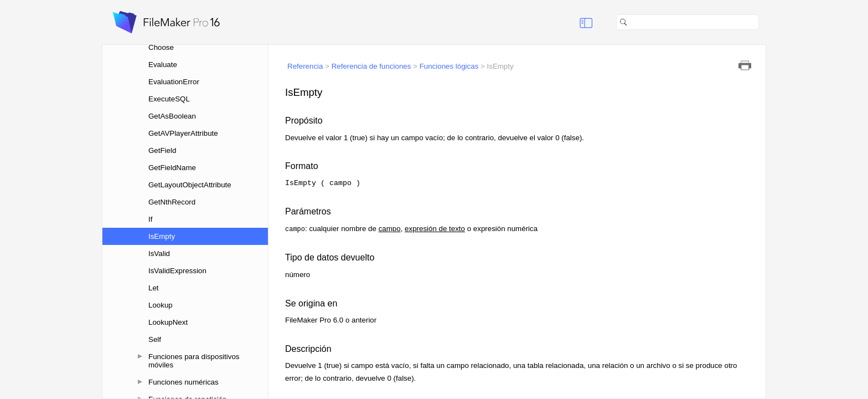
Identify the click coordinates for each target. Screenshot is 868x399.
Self (155, 339)
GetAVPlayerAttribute (183, 133)
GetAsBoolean (172, 116)
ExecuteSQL (169, 99)
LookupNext (168, 322)
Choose (161, 47)
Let (154, 288)
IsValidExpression (177, 271)
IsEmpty (162, 236)
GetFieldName (172, 168)
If (150, 219)
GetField (162, 150)
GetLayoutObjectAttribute (190, 185)
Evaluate (163, 65)
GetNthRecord (172, 202)
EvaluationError (174, 82)
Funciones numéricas (184, 382)
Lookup (161, 305)
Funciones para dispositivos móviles (194, 361)
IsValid (159, 254)
